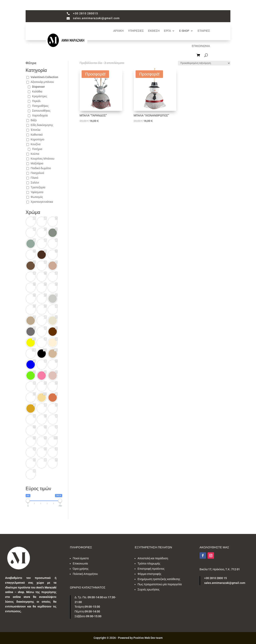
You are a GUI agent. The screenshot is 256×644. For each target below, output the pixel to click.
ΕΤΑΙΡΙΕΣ (204, 31)
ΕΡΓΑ (167, 31)
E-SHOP (184, 31)
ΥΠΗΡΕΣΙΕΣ (136, 31)
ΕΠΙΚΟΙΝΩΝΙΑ (201, 46)
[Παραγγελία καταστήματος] (204, 63)
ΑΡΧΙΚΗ (118, 31)
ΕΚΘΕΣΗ (154, 31)
